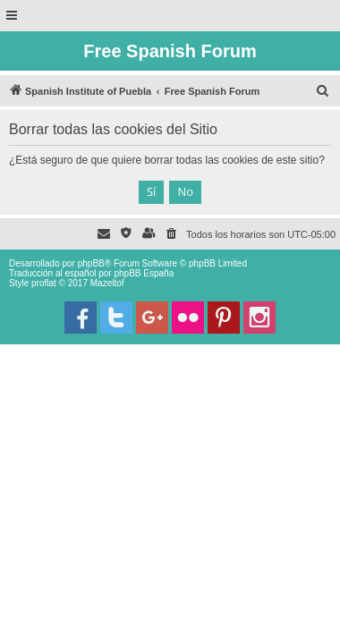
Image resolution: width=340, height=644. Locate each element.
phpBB (91, 263)
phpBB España (144, 273)
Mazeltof (107, 283)
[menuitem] (323, 91)
